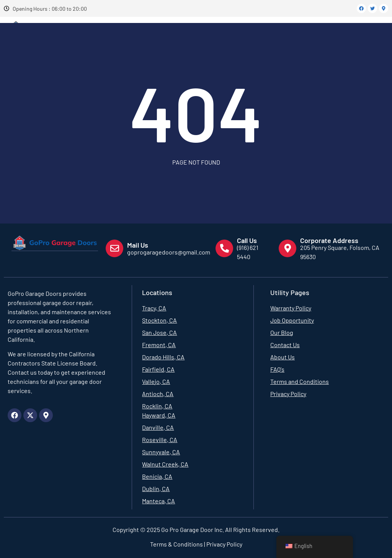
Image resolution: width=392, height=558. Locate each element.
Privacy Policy (224, 544)
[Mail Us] (114, 248)
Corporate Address (329, 240)
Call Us (247, 240)
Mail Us (138, 245)
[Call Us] (224, 248)
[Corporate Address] (287, 248)
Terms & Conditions (176, 544)
